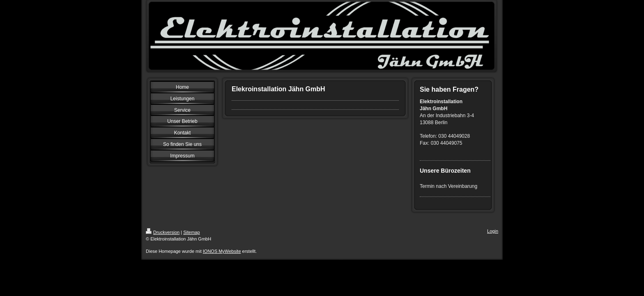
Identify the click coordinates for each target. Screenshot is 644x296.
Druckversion (163, 232)
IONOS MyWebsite (222, 251)
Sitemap (191, 232)
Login (493, 231)
